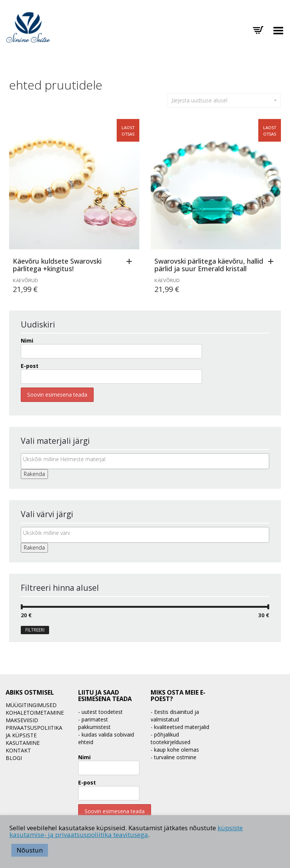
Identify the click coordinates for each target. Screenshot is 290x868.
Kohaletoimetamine (35, 713)
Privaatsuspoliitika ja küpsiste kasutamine (34, 735)
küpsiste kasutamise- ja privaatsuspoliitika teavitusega (126, 831)
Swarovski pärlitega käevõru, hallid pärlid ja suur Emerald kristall (209, 265)
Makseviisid (22, 720)
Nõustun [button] (30, 850)
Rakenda (34, 474)
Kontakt (18, 750)
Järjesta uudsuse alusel (224, 100)
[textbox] (147, 459)
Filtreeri (35, 630)
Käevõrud (25, 280)
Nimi (27, 341)
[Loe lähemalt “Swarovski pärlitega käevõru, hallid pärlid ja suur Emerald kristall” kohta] (273, 262)
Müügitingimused (31, 705)
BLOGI (14, 758)
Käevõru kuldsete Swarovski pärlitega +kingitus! (57, 265)
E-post (30, 366)
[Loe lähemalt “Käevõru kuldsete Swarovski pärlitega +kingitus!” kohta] (131, 262)
